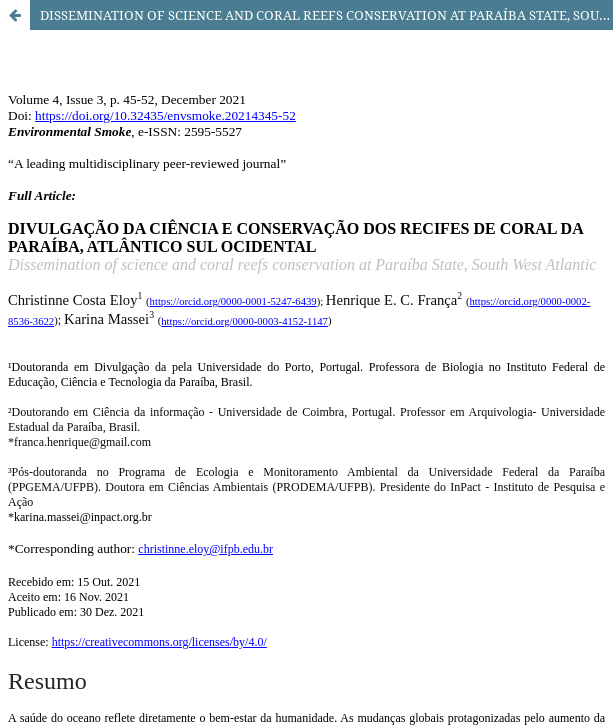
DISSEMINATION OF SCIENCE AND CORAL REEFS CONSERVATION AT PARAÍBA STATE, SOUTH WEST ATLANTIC (326, 15)
